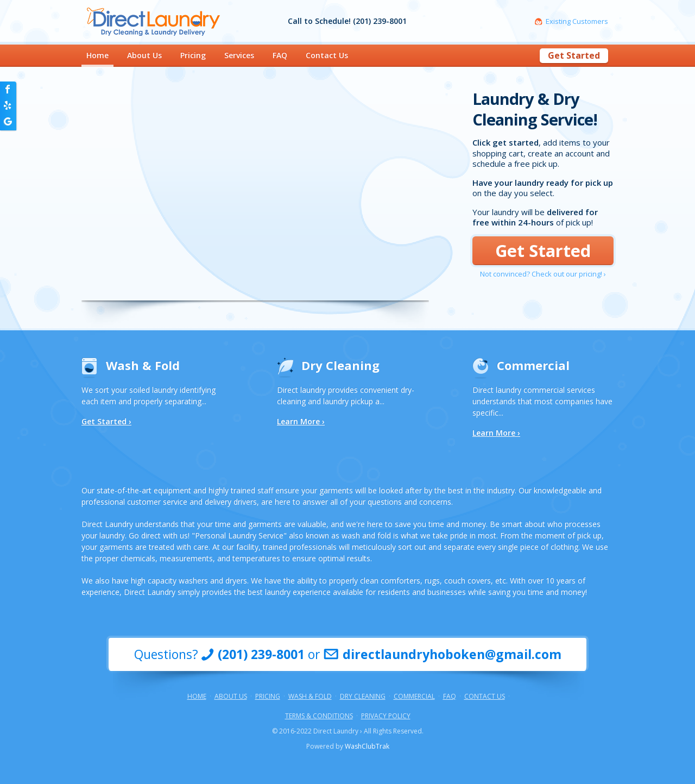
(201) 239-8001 (261, 654)
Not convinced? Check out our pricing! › (543, 274)
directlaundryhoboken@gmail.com (452, 654)
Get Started (574, 55)
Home (97, 55)
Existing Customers (577, 21)
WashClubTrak (367, 746)
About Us (144, 55)
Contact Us (327, 55)
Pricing (193, 55)
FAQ (280, 55)
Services (239, 55)
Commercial (533, 365)
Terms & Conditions (319, 716)
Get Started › (106, 422)
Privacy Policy (386, 716)
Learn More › (301, 421)
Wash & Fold (143, 365)
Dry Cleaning (340, 365)
